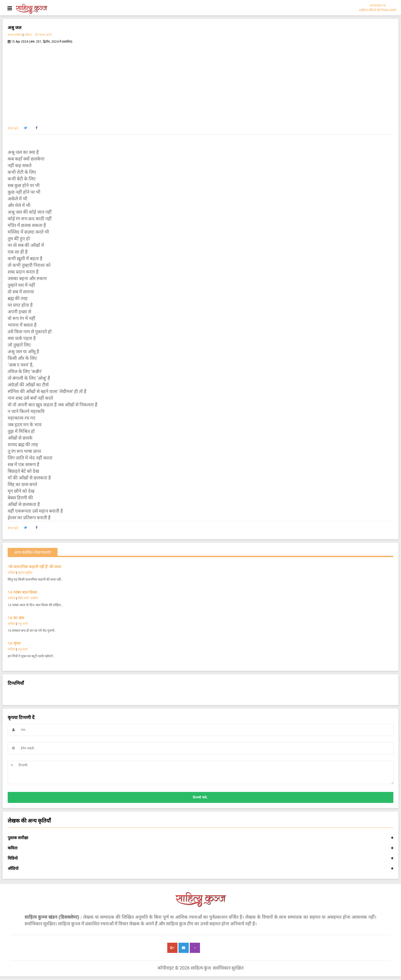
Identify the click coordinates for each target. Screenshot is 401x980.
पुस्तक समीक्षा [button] (201, 838)
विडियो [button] (201, 858)
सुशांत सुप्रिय (25, 573)
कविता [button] (201, 848)
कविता (28, 35)
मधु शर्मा (23, 624)
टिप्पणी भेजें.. (200, 798)
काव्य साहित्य (15, 35)
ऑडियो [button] (201, 869)
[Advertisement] (201, 82)
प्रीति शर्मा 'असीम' (28, 598)
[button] (25, 128)
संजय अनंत (43, 35)
